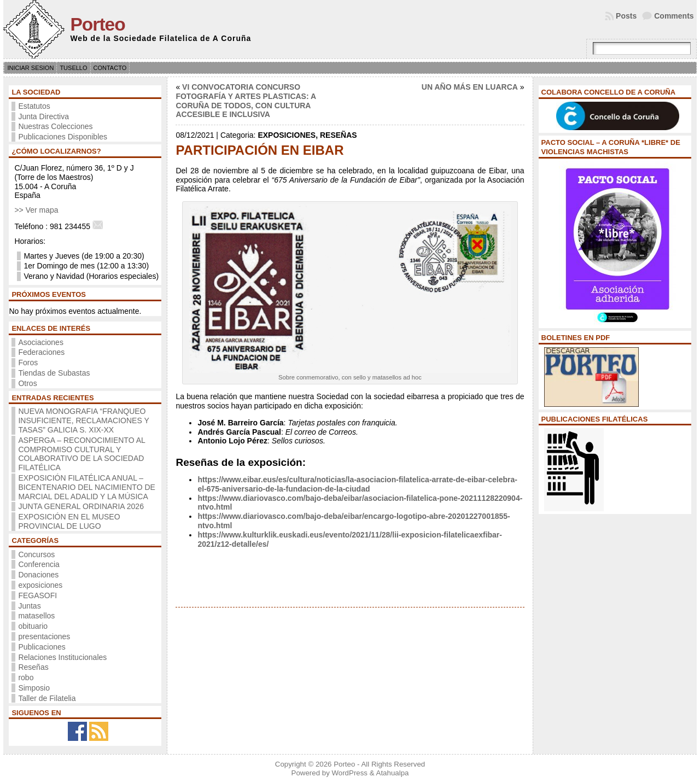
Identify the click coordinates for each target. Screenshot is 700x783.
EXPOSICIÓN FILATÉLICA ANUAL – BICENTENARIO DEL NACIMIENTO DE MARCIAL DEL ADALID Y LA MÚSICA (86, 487)
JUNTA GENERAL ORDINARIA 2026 (81, 506)
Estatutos (34, 106)
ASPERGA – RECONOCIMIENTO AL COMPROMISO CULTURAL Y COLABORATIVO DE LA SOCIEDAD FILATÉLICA (81, 454)
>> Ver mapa (36, 210)
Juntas (29, 606)
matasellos (36, 616)
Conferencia (39, 564)
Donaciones (38, 575)
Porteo (97, 24)
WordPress (349, 773)
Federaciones (41, 352)
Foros (28, 363)
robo (26, 677)
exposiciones (40, 585)
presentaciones (44, 636)
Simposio (34, 688)
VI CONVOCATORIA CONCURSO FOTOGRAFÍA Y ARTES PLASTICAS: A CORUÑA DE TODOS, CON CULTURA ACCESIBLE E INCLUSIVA (246, 101)
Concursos (36, 554)
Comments (674, 16)
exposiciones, (289, 135)
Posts (626, 16)
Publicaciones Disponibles (63, 137)
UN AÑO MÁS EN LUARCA (470, 87)
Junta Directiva (43, 116)
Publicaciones (42, 647)
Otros (27, 383)
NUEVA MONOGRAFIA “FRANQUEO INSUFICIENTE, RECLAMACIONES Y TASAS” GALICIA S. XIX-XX (83, 420)
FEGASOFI (37, 595)
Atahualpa (393, 773)
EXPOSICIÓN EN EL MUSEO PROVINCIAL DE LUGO (69, 521)
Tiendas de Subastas (54, 373)
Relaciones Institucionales (62, 657)
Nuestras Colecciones (55, 126)
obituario (33, 626)
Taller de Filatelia (47, 698)
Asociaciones (41, 342)
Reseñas (33, 667)
